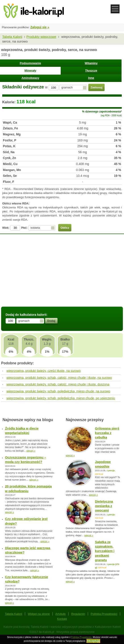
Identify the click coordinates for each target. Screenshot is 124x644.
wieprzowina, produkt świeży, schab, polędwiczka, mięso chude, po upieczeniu (61, 398)
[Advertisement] (62, 273)
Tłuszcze (91, 70)
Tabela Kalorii (12, 37)
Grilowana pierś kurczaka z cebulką (107, 433)
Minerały (30, 70)
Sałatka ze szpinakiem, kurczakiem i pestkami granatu (105, 551)
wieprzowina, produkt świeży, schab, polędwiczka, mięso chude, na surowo (58, 391)
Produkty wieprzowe (41, 37)
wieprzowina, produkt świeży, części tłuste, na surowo (44, 371)
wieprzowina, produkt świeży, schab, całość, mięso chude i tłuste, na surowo (59, 378)
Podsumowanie (30, 63)
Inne (91, 78)
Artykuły (60, 614)
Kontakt (62, 619)
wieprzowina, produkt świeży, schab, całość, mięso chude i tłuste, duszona (58, 384)
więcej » (31, 451)
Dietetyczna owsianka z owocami (104, 506)
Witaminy (91, 63)
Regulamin (78, 614)
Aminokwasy (30, 78)
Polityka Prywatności (104, 614)
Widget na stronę (39, 614)
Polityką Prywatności (81, 637)
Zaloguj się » (40, 27)
